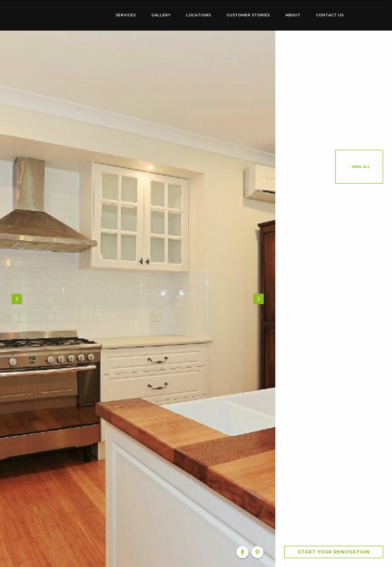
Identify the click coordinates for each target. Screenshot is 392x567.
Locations (199, 15)
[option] (138, 299)
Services (126, 15)
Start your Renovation (334, 552)
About (293, 15)
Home (74, 14)
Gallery (161, 15)
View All (361, 167)
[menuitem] (74, 15)
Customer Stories (248, 15)
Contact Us (330, 15)
